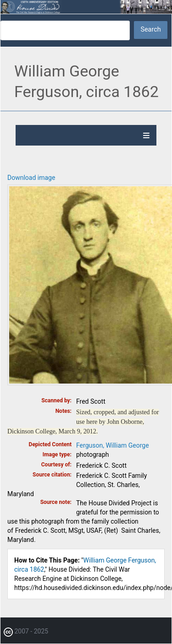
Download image (31, 178)
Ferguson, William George (113, 445)
